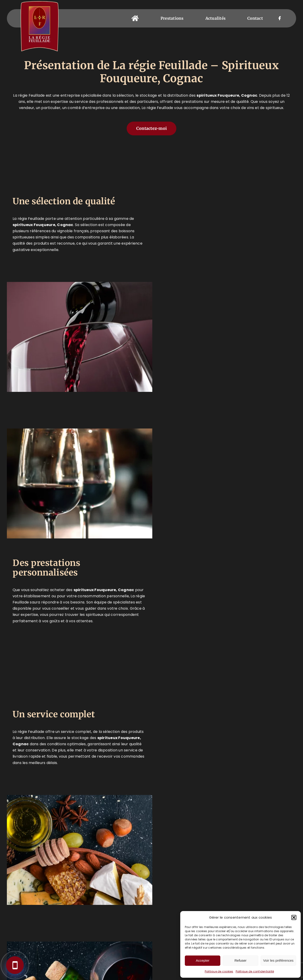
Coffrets (57, 923)
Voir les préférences (278, 960)
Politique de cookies (219, 971)
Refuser (241, 960)
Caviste (55, 899)
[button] (294, 917)
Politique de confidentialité (255, 971)
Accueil (55, 881)
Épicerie (56, 911)
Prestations (60, 893)
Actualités (59, 935)
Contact (56, 947)
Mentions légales (148, 972)
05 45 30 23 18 (132, 885)
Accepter (203, 960)
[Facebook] (203, 882)
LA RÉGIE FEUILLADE (111, 972)
